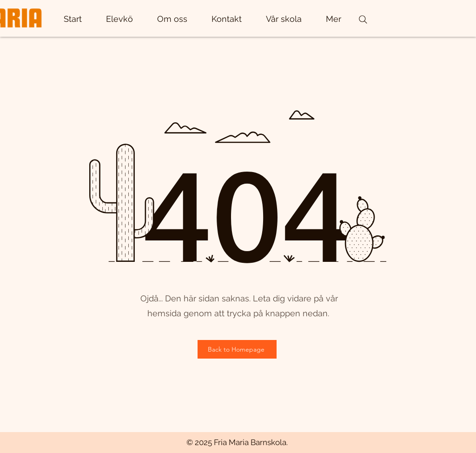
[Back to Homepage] (237, 349)
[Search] (363, 20)
